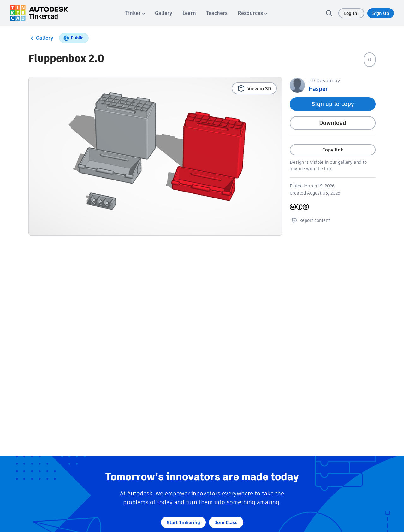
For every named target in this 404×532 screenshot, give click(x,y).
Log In (351, 13)
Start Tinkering (183, 522)
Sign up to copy (333, 104)
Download (333, 123)
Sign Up (381, 13)
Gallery (41, 38)
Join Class (226, 522)
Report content (310, 220)
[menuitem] (135, 13)
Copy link (333, 150)
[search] (329, 13)
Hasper (318, 89)
